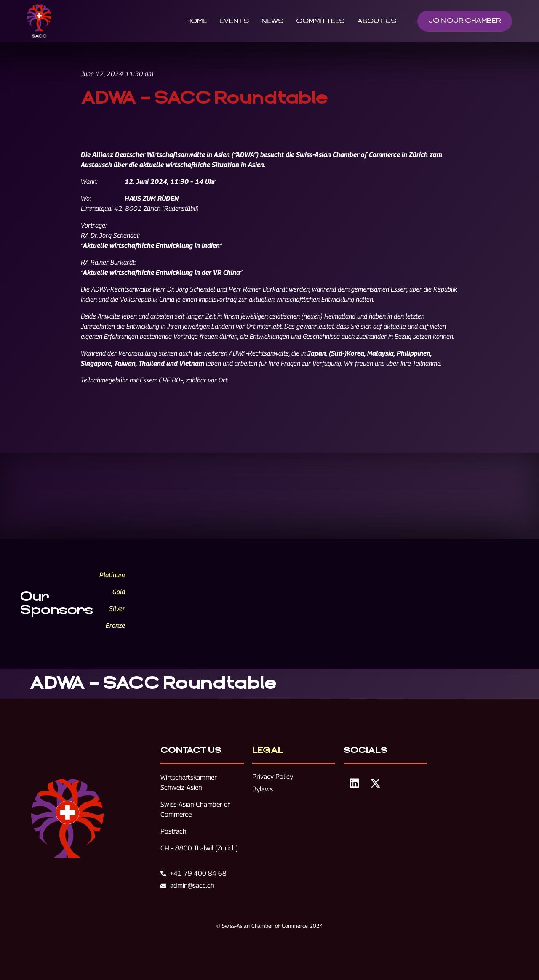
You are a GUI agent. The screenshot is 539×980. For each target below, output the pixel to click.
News (272, 21)
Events (234, 21)
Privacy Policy (273, 777)
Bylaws (263, 789)
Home (196, 21)
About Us (377, 21)
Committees (320, 21)
